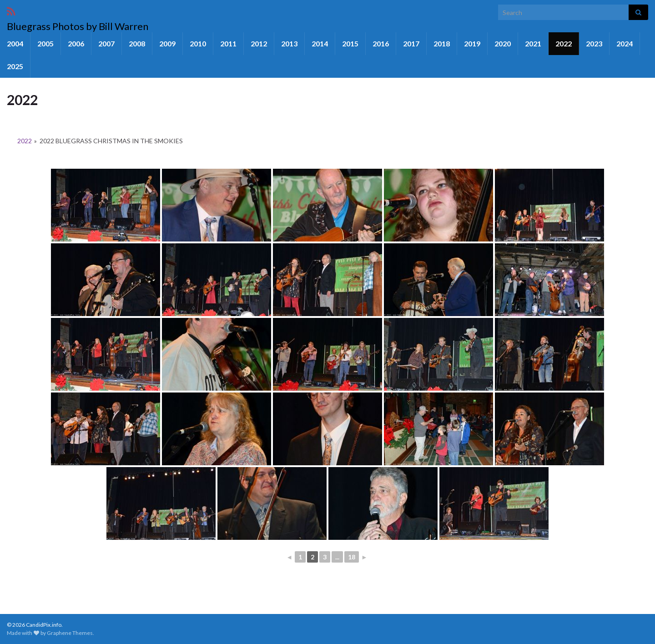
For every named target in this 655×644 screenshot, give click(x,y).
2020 (503, 43)
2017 (411, 43)
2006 (76, 43)
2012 (259, 43)
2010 (198, 43)
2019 (472, 43)
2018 (442, 43)
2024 (625, 43)
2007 (106, 43)
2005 (45, 43)
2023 (594, 43)
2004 (15, 43)
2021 (533, 43)
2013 (289, 43)
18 (352, 557)
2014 (320, 43)
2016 (381, 43)
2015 (350, 43)
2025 (15, 66)
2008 (137, 43)
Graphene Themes (70, 633)
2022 (564, 43)
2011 (228, 43)
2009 (167, 43)
